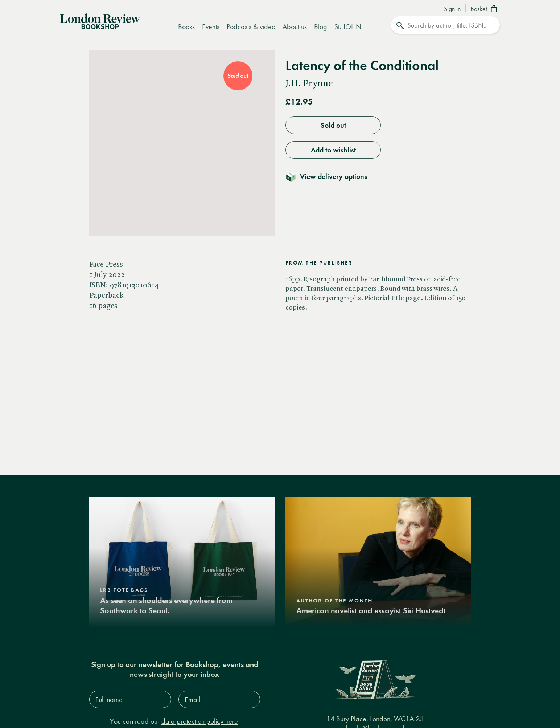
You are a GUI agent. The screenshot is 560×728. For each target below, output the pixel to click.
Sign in (452, 9)
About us (295, 27)
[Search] (445, 25)
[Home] (100, 21)
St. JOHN (348, 27)
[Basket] (485, 9)
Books (186, 27)
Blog (321, 27)
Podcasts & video (251, 27)
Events (211, 27)
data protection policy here (200, 721)
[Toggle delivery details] (331, 176)
